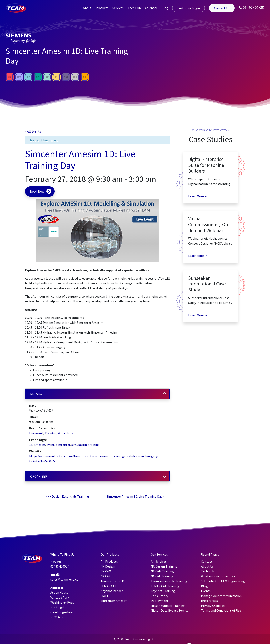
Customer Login (189, 8)
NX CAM (106, 571)
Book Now (37, 191)
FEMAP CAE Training (165, 586)
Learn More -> (198, 196)
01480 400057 (60, 566)
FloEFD (106, 596)
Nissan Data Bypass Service (170, 610)
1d (31, 445)
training (94, 445)
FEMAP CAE (109, 586)
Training (51, 433)
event (51, 445)
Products (102, 8)
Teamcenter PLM (113, 581)
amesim (39, 445)
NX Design (108, 566)
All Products (109, 561)
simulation (79, 445)
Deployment (160, 601)
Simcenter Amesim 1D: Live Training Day (135, 496)
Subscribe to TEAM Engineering (223, 581)
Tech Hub (134, 8)
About (87, 8)
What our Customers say (218, 576)
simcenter (63, 445)
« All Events (33, 131)
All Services (159, 561)
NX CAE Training (162, 576)
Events (206, 591)
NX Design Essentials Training (67, 496)
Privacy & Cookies (213, 606)
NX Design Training (164, 566)
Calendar (151, 8)
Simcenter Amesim (114, 601)
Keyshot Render (112, 591)
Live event (36, 433)
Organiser (39, 476)
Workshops (66, 433)
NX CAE (106, 576)
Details (36, 394)
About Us (207, 566)
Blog (165, 8)
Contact (207, 561)
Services (118, 8)
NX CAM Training (162, 571)
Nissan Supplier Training (168, 606)
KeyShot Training (163, 591)
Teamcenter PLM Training (169, 581)
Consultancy (159, 596)
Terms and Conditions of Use (221, 610)
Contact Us (222, 8)
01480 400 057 (252, 7)
